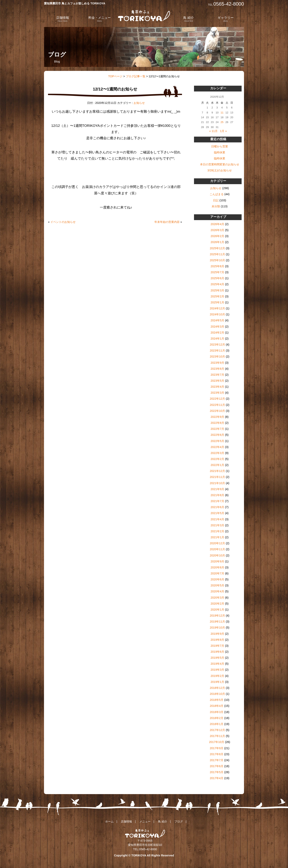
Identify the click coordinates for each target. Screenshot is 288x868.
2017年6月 (217, 766)
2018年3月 (217, 712)
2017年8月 (217, 754)
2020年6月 (217, 579)
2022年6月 (217, 435)
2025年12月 (217, 248)
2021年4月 (217, 519)
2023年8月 (217, 369)
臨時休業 (220, 152)
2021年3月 (217, 525)
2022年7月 (217, 429)
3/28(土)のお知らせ (220, 170)
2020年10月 (217, 555)
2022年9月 (217, 417)
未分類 (216, 206)
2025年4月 (217, 284)
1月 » (223, 131)
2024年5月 (217, 320)
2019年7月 (217, 646)
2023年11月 (217, 351)
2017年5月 (217, 772)
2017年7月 (217, 760)
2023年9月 (217, 363)
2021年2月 (217, 531)
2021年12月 (217, 471)
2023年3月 (217, 393)
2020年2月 (217, 604)
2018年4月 (217, 706)
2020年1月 (217, 610)
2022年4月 (217, 447)
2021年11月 (217, 477)
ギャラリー (226, 19)
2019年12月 (217, 616)
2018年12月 (217, 688)
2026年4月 (217, 224)
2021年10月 (217, 483)
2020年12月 (217, 543)
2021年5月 (217, 513)
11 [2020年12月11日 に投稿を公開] (222, 113)
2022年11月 (217, 405)
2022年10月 (217, 411)
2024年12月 (217, 308)
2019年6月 (217, 652)
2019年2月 (217, 676)
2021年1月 (217, 537)
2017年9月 (217, 748)
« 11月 (213, 131)
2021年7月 (217, 501)
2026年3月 (217, 230)
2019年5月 (217, 658)
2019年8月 (217, 640)
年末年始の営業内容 (167, 222)
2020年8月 (217, 567)
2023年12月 (217, 345)
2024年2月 (217, 333)
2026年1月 (217, 242)
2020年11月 (217, 549)
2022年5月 (217, 441)
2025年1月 (217, 302)
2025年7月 (217, 272)
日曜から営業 (220, 146)
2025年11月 (217, 254)
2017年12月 (217, 730)
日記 (216, 200)
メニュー (145, 821)
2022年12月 (217, 399)
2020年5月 (217, 585)
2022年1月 (217, 465)
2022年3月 (217, 453)
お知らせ (139, 103)
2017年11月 (217, 736)
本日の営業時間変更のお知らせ (220, 164)
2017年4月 (217, 778)
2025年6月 (217, 278)
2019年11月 (217, 622)
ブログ (179, 821)
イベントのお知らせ (63, 222)
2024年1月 (217, 339)
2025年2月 (217, 296)
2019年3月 (217, 670)
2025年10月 (217, 260)
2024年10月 (217, 314)
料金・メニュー (100, 19)
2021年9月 (217, 489)
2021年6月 (217, 507)
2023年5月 (217, 381)
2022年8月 (217, 423)
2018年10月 (217, 694)
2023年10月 (217, 357)
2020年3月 (217, 598)
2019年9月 (217, 634)
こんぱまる (217, 194)
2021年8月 (217, 495)
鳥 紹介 (188, 19)
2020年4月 (217, 591)
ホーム (109, 821)
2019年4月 (217, 664)
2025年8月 (217, 266)
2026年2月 (217, 236)
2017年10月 (217, 742)
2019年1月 (217, 682)
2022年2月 (217, 459)
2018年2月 (217, 718)
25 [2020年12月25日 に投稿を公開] (222, 122)
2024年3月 (217, 327)
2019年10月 (217, 628)
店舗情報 (63, 19)
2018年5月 (217, 700)
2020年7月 (217, 573)
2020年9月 (217, 561)
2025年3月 (217, 290)
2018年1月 (217, 724)
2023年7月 (217, 375)
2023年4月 (217, 387)
